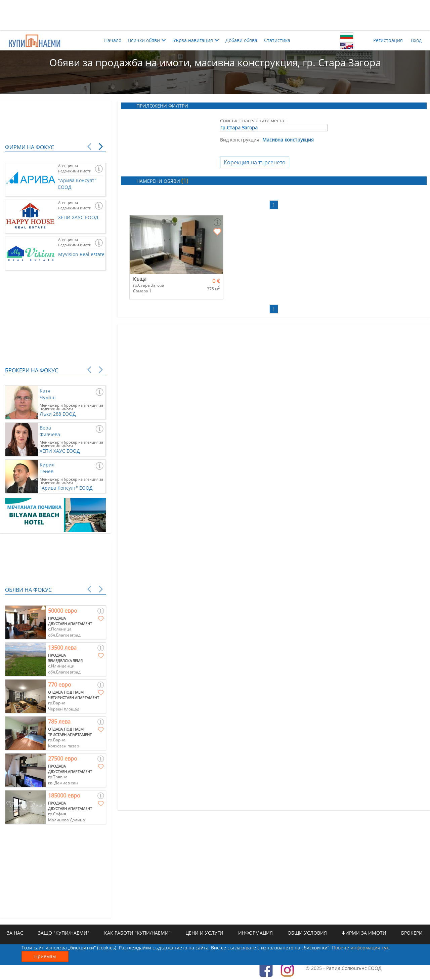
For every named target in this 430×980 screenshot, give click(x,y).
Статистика (277, 40)
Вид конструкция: (240, 140)
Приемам (45, 956)
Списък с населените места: (253, 120)
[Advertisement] (215, 15)
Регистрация (388, 40)
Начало (113, 40)
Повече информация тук (360, 948)
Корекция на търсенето (255, 162)
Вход (416, 40)
